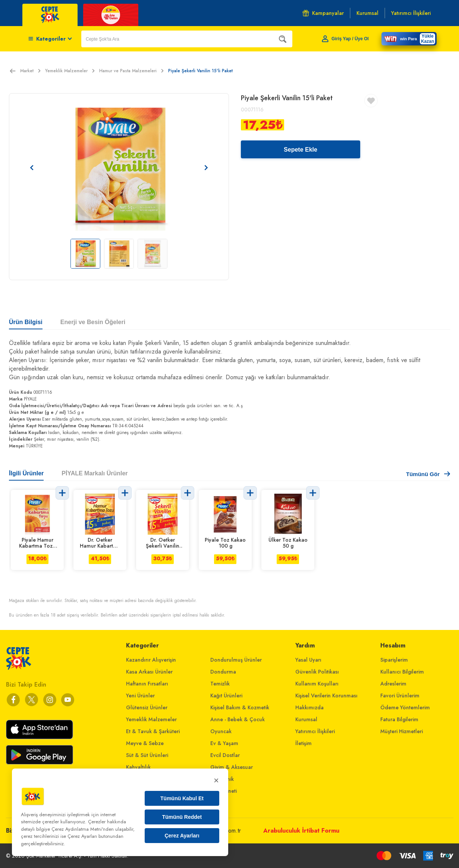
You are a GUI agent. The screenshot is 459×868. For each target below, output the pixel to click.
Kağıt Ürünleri (226, 696)
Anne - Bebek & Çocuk (238, 719)
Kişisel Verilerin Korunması (326, 696)
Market (30, 71)
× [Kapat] (216, 780)
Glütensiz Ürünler (147, 707)
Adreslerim (393, 684)
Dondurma (223, 672)
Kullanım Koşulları (317, 684)
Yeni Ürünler (140, 696)
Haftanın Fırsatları (147, 684)
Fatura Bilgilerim (399, 719)
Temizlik (220, 684)
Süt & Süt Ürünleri (147, 755)
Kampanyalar (323, 13)
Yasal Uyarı (308, 660)
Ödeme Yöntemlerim (405, 707)
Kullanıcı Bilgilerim (402, 672)
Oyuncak (221, 731)
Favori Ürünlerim (400, 696)
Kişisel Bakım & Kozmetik (240, 707)
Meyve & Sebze (145, 743)
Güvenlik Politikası (317, 672)
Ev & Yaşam (224, 743)
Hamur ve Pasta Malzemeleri (131, 71)
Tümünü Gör (428, 474)
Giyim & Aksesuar (232, 767)
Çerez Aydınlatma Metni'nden (83, 829)
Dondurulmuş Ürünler (236, 660)
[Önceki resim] (32, 168)
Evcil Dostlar (225, 755)
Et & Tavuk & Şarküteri (153, 731)
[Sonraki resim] (206, 168)
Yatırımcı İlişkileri (315, 731)
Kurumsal (306, 719)
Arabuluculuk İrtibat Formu (301, 831)
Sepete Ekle (301, 150)
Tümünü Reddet (182, 817)
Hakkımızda (309, 707)
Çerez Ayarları (182, 836)
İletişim (304, 743)
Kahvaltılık (138, 767)
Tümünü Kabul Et (182, 798)
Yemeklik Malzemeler (70, 71)
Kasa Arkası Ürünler (149, 672)
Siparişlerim (394, 660)
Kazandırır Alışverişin (151, 660)
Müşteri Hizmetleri (402, 731)
